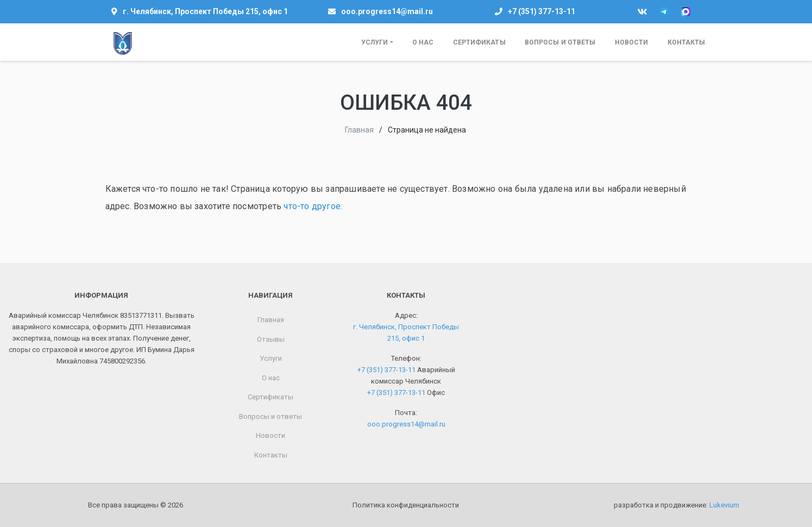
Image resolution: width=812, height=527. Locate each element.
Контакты (687, 42)
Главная (359, 130)
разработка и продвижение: (676, 505)
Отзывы (271, 339)
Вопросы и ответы (560, 42)
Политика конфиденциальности (406, 505)
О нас (423, 42)
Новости (632, 42)
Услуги (375, 42)
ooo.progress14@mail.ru (387, 11)
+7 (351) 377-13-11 (542, 11)
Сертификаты (479, 42)
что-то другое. (313, 206)
